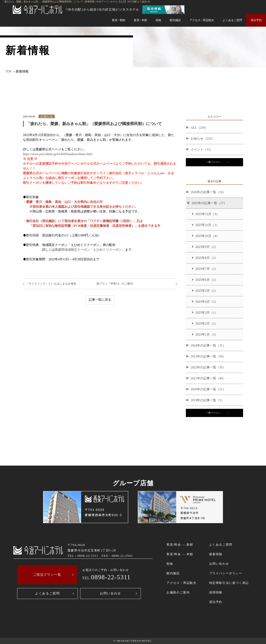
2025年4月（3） (205, 302)
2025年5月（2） (205, 291)
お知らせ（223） (200, 138)
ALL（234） (197, 128)
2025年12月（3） (206, 214)
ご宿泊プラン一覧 (47, 575)
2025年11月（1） (205, 225)
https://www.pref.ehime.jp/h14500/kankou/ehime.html (58, 154)
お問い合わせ (110, 593)
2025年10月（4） (206, 236)
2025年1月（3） (205, 334)
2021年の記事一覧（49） (206, 378)
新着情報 (216, 554)
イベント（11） (199, 149)
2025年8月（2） (205, 258)
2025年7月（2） (205, 269)
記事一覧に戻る (100, 300)
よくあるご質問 (232, 20)
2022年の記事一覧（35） (206, 367)
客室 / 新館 (119, 20)
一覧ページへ (213, 162)
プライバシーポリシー (226, 573)
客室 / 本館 (140, 20)
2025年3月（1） (205, 313)
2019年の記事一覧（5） (205, 400)
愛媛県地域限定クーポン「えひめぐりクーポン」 (90, 250)
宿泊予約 (256, 20)
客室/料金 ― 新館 (180, 545)
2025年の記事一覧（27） (207, 203)
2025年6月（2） (205, 280)
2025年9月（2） (205, 247)
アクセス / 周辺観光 (202, 20)
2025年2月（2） (205, 323)
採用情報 (216, 592)
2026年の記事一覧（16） (206, 192)
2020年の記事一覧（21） (206, 389)
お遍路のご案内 (178, 592)
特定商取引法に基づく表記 (229, 583)
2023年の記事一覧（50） (206, 356)
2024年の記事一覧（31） (206, 345)
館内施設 (175, 20)
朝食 (159, 20)
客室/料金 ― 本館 (180, 554)
